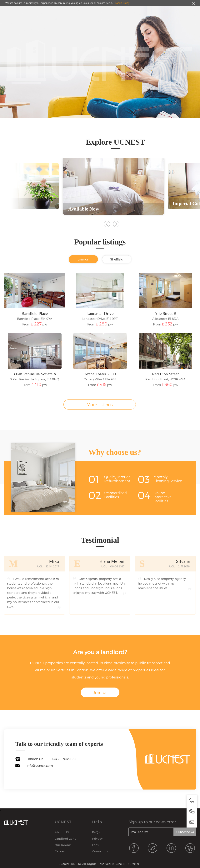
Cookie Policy (122, 3)
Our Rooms (63, 845)
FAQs (96, 832)
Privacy (97, 839)
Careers (60, 851)
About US (62, 832)
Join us (100, 692)
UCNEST (63, 822)
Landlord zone (66, 839)
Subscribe (183, 832)
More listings (100, 405)
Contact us (100, 851)
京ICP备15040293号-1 (127, 864)
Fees (95, 845)
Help (97, 822)
